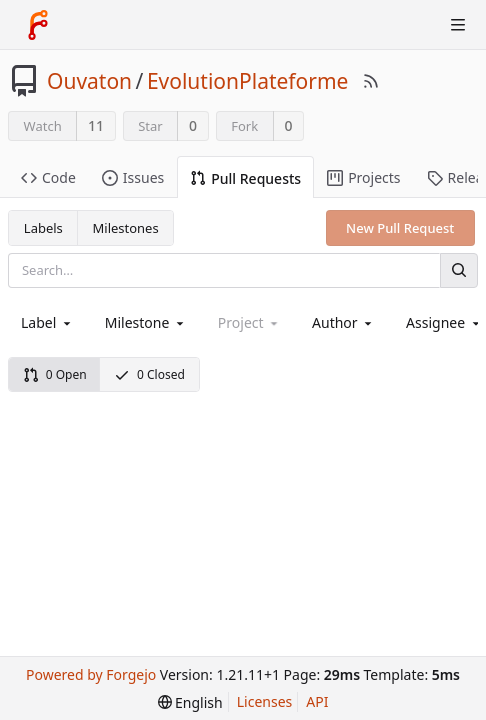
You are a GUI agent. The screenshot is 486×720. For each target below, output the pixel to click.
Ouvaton (89, 81)
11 (96, 125)
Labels (43, 228)
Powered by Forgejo (91, 674)
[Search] (459, 270)
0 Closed (149, 374)
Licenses (265, 701)
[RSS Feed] (371, 81)
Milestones (126, 228)
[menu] (190, 702)
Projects (363, 177)
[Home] (38, 25)
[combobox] (47, 322)
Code (48, 177)
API (317, 701)
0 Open (55, 374)
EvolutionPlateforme (248, 81)
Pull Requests (245, 178)
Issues (133, 177)
